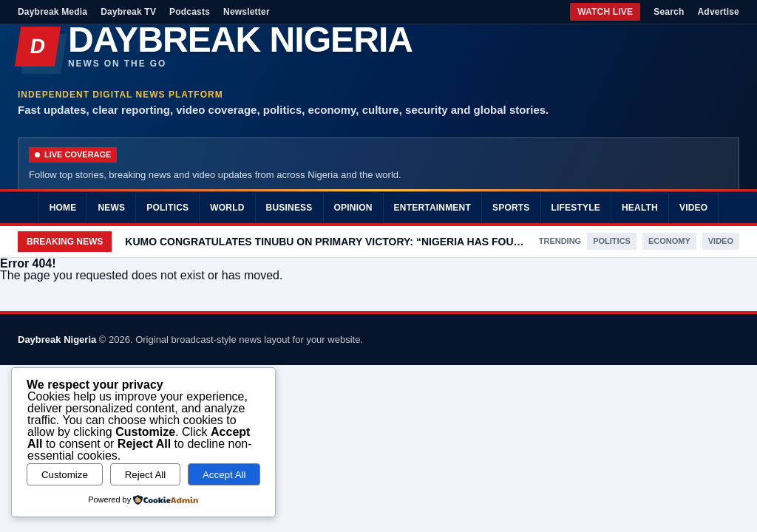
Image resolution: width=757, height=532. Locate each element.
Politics (167, 208)
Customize (65, 475)
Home (63, 208)
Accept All (224, 475)
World (227, 208)
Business (289, 208)
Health (640, 208)
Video (693, 208)
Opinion (353, 208)
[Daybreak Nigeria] (378, 46)
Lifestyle (576, 208)
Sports (511, 208)
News (111, 208)
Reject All (146, 475)
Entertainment (432, 208)
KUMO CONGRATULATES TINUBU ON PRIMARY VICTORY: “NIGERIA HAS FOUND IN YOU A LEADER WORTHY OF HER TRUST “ (325, 242)
